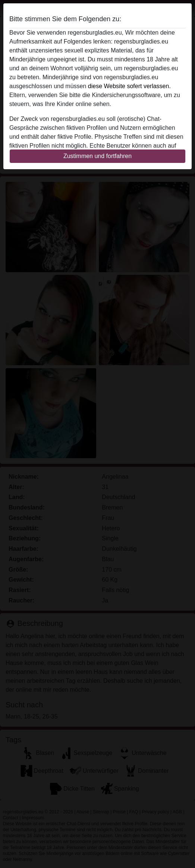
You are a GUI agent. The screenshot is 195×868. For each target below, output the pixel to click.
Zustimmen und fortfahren (97, 156)
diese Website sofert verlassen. (129, 86)
